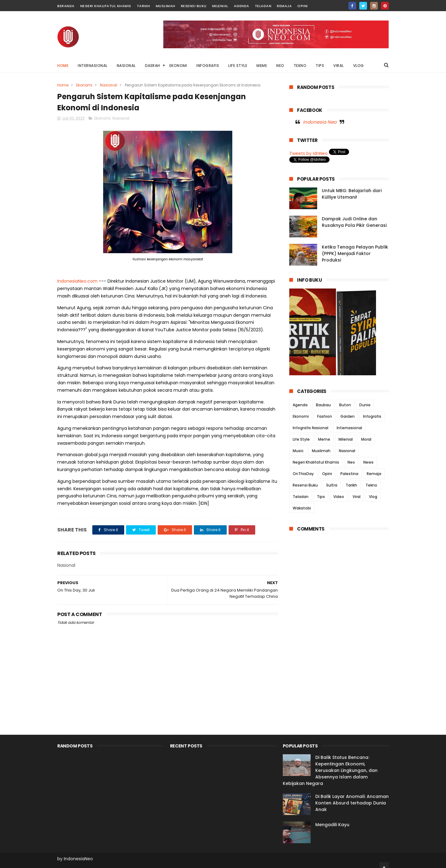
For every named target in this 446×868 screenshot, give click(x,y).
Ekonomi (84, 85)
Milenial (220, 6)
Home (63, 66)
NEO (280, 66)
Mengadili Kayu (332, 825)
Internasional (349, 428)
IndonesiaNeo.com (77, 281)
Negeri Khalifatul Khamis (106, 6)
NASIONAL (126, 66)
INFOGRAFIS (208, 66)
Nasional (109, 85)
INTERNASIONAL (93, 66)
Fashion (325, 416)
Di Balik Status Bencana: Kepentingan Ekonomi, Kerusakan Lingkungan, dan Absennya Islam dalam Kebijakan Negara (330, 770)
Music (298, 451)
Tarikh (144, 6)
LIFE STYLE (238, 66)
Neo (351, 462)
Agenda (242, 6)
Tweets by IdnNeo (308, 153)
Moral (366, 439)
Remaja (284, 6)
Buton (345, 405)
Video (339, 497)
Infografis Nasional (310, 428)
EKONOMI (178, 66)
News (368, 462)
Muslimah (166, 6)
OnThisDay (303, 474)
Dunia (365, 405)
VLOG (359, 66)
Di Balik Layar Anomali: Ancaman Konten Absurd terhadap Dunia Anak (352, 803)
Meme (324, 439)
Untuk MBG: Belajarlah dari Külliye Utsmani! (352, 194)
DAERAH (153, 66)
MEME (262, 66)
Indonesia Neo (320, 122)
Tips (321, 497)
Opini (303, 6)
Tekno (371, 485)
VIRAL (339, 66)
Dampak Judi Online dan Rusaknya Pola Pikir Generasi (354, 222)
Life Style (301, 439)
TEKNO (300, 66)
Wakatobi (302, 508)
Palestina (349, 474)
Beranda (66, 6)
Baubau (323, 405)
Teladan (263, 6)
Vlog (373, 497)
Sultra (332, 485)
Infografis (372, 416)
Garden (348, 416)
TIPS (320, 66)
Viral (356, 497)
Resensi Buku (194, 6)
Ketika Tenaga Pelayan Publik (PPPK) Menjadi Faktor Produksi (355, 253)
